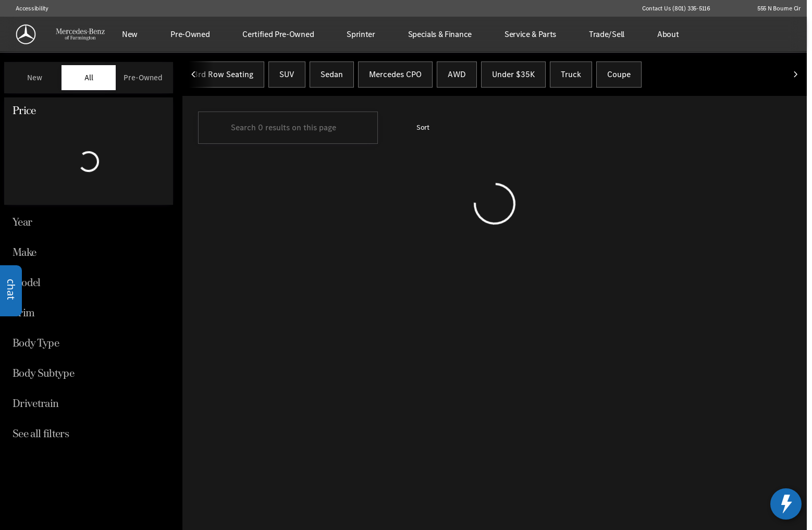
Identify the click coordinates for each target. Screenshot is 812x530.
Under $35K (513, 77)
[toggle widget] (786, 504)
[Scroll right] (795, 78)
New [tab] (35, 78)
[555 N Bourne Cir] (774, 8)
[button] (733, 8)
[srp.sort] (417, 131)
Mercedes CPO (395, 77)
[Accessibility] (27, 8)
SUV (287, 77)
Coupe (619, 77)
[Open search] (783, 34)
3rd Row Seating (223, 77)
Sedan (332, 77)
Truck (571, 77)
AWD (457, 77)
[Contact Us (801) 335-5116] (676, 8)
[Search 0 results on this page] (288, 131)
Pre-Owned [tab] (143, 78)
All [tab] (89, 78)
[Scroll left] (194, 78)
